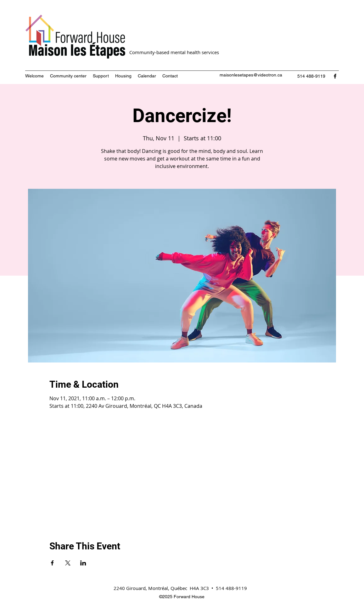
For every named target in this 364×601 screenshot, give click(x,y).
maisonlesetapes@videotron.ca (251, 75)
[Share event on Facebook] (52, 563)
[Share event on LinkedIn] (83, 563)
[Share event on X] (68, 563)
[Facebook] (335, 76)
